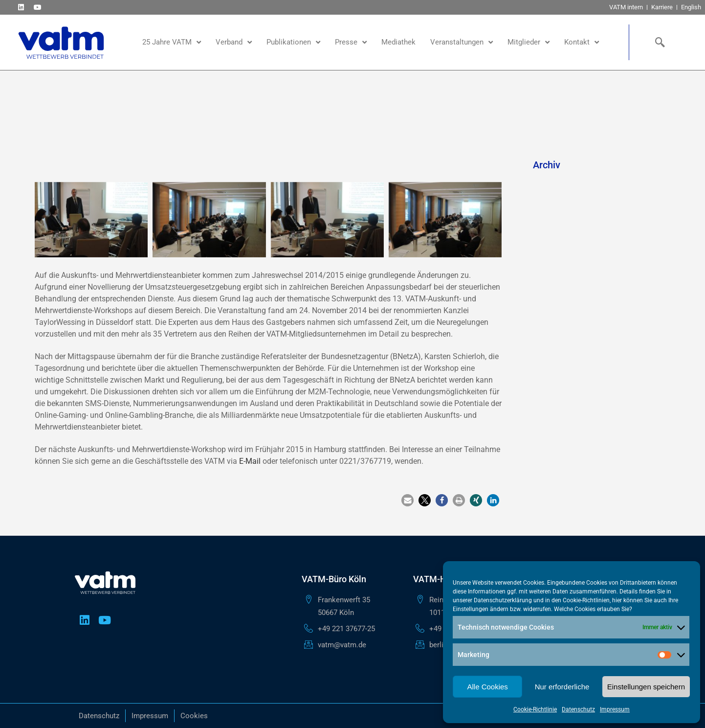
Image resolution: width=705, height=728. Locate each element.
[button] (408, 500)
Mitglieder (529, 42)
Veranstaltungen (462, 42)
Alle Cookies (487, 687)
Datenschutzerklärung (503, 600)
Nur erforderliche (562, 687)
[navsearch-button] (658, 42)
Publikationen (293, 42)
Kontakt (582, 42)
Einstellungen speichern (646, 687)
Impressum (615, 709)
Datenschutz (578, 709)
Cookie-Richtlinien (586, 600)
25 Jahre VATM (172, 42)
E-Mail (250, 461)
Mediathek (398, 42)
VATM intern (626, 7)
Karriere (662, 7)
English (691, 7)
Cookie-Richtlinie (535, 709)
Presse (351, 42)
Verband (234, 42)
